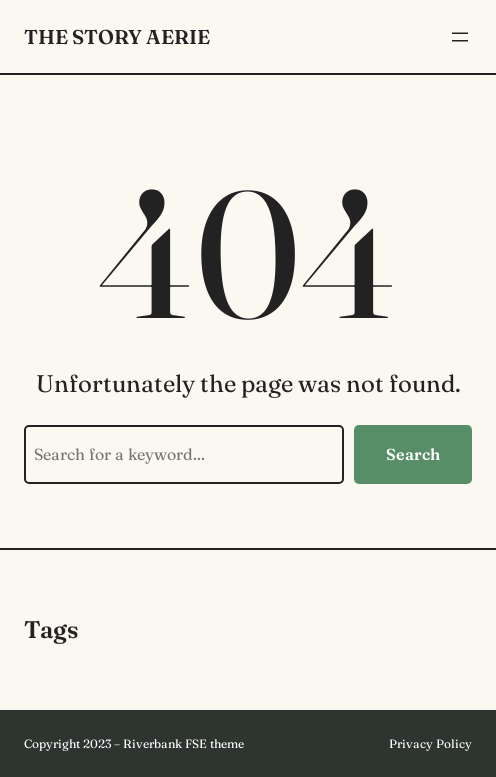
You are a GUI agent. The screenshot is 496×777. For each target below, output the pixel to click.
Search (413, 454)
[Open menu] (460, 37)
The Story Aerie (117, 36)
